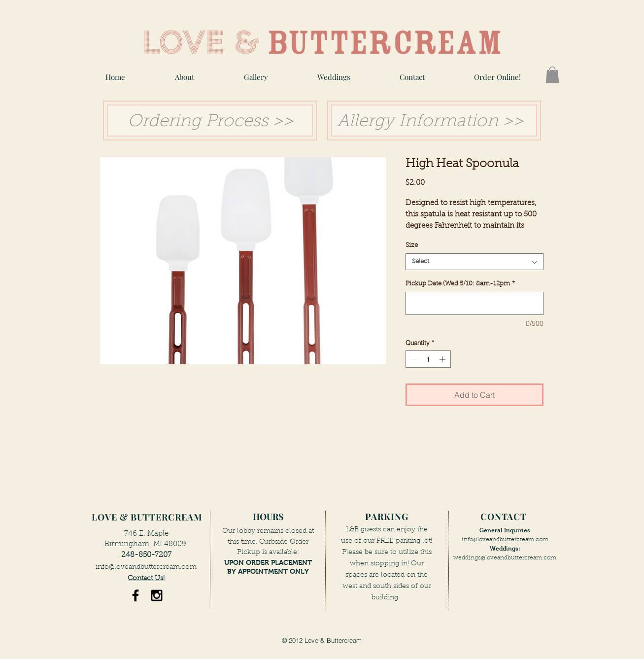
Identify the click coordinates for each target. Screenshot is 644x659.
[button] (256, 77)
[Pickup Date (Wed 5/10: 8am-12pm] (475, 303)
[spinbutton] (428, 359)
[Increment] (443, 359)
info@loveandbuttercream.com (146, 567)
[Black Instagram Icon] (157, 595)
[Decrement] (413, 359)
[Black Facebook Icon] (136, 595)
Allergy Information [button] (418, 122)
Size (412, 245)
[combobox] (475, 262)
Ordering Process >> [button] (208, 122)
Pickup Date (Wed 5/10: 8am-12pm (460, 284)
